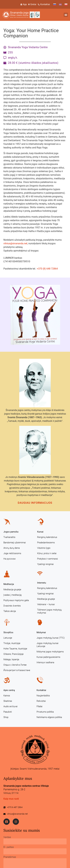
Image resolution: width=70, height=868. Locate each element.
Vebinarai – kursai (46, 604)
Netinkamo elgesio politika (49, 717)
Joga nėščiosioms (12, 553)
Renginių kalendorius (47, 537)
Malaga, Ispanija (11, 659)
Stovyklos (8, 632)
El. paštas (9, 847)
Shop (6, 717)
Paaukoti (8, 712)
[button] (66, 15)
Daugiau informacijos (35, 503)
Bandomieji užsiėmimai (15, 543)
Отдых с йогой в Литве (15, 665)
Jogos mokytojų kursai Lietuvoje (47, 645)
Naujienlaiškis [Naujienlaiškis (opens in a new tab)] (43, 696)
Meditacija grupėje (12, 590)
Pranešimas (10, 857)
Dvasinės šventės (12, 606)
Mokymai (41, 632)
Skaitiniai (8, 701)
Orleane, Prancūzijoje (14, 654)
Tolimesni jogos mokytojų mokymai (49, 611)
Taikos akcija (10, 611)
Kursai (40, 532)
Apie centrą (9, 690)
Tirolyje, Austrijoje (12, 643)
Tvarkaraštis (9, 537)
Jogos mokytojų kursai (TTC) (51, 638)
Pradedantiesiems (46, 543)
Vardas (7, 837)
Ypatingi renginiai (45, 564)
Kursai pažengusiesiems (48, 657)
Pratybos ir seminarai (47, 559)
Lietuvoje (8, 638)
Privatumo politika (45, 712)
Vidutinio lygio (44, 548)
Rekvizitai (41, 701)
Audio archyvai (10, 706)
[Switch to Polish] (66, 4)
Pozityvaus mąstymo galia (16, 600)
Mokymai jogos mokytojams (50, 652)
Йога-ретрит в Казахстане (17, 670)
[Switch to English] (60, 4)
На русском (9, 559)
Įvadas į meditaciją (12, 595)
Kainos (7, 696)
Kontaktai (41, 690)
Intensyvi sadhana (45, 662)
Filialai (39, 706)
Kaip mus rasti (11, 799)
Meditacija (9, 584)
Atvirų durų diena (12, 548)
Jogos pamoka (11, 532)
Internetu (42, 583)
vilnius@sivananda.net (15, 243)
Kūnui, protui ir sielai (47, 553)
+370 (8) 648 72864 (47, 269)
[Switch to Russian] (55, 4)
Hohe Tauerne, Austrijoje (15, 649)
